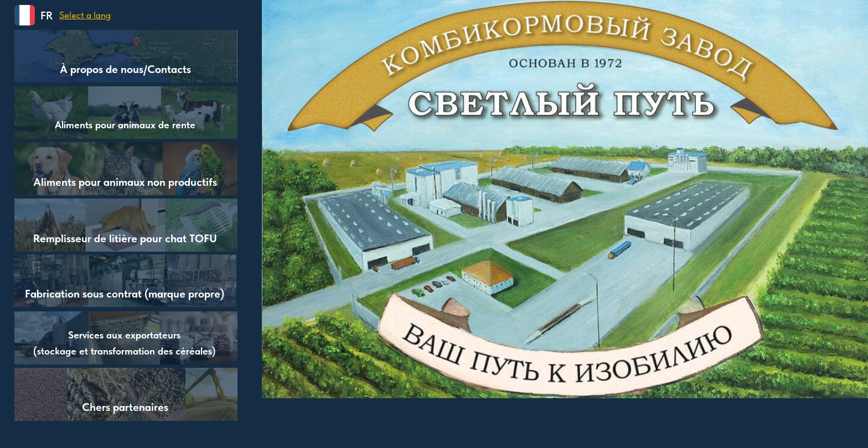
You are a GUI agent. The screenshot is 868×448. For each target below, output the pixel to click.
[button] (25, 15)
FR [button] (46, 15)
